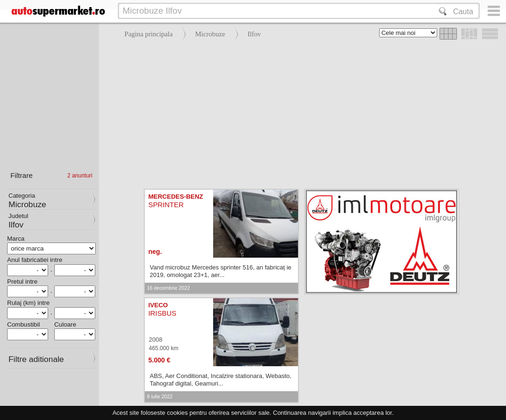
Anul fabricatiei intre (35, 260)
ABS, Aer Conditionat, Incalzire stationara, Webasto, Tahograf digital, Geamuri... (221, 380)
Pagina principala (149, 34)
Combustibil (24, 324)
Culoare (65, 324)
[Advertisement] (300, 113)
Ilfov (254, 34)
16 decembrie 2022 (169, 288)
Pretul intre (22, 281)
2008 (156, 340)
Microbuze (210, 34)
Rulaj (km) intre (28, 303)
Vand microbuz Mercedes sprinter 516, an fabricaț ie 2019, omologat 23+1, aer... (221, 271)
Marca (16, 239)
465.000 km (164, 348)
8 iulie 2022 (160, 396)
